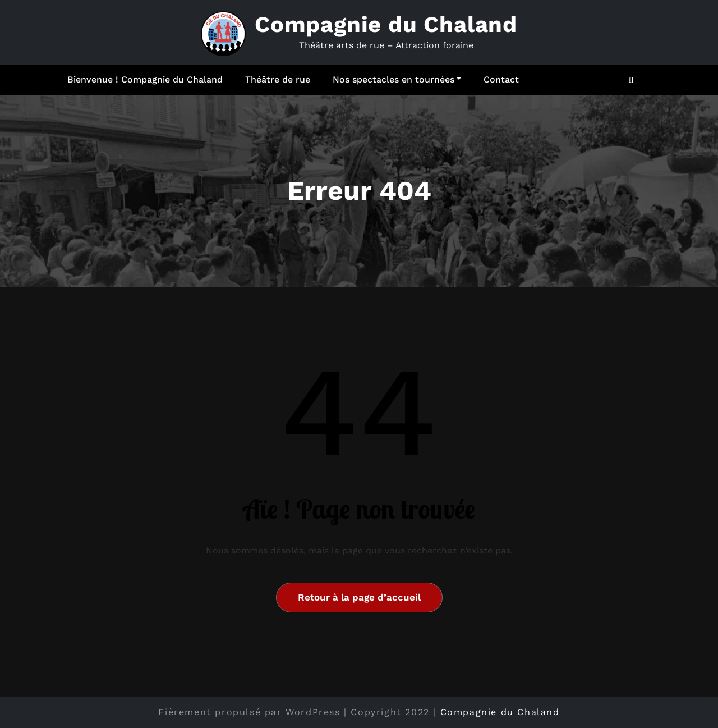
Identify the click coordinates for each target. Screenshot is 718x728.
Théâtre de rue (278, 79)
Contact (501, 79)
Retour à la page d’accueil (359, 597)
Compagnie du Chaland (386, 24)
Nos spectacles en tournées (397, 79)
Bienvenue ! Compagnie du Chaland (145, 79)
